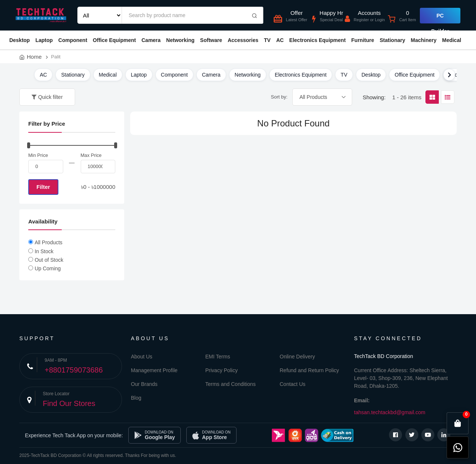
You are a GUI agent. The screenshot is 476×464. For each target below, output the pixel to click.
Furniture (363, 40)
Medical (452, 40)
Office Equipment (115, 40)
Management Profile (154, 370)
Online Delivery (297, 357)
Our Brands (144, 384)
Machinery (423, 40)
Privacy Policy (221, 370)
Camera (151, 40)
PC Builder (440, 18)
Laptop (44, 40)
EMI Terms (218, 357)
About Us (142, 357)
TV (267, 40)
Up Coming (48, 268)
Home (34, 57)
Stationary (392, 40)
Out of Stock (49, 260)
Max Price (91, 155)
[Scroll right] (449, 75)
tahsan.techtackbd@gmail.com (390, 412)
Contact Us (292, 384)
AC (280, 40)
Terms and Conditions (230, 384)
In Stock (44, 251)
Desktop (20, 40)
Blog (136, 398)
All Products (49, 242)
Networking (180, 40)
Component (73, 40)
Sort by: (279, 97)
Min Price (38, 155)
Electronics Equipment (318, 40)
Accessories (243, 40)
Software (211, 40)
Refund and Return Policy (309, 370)
